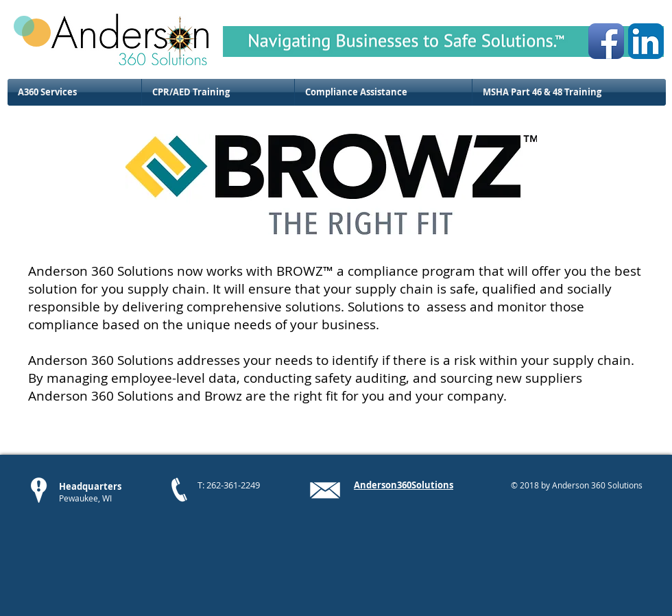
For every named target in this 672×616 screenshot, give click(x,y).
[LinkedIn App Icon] (646, 41)
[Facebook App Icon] (606, 41)
